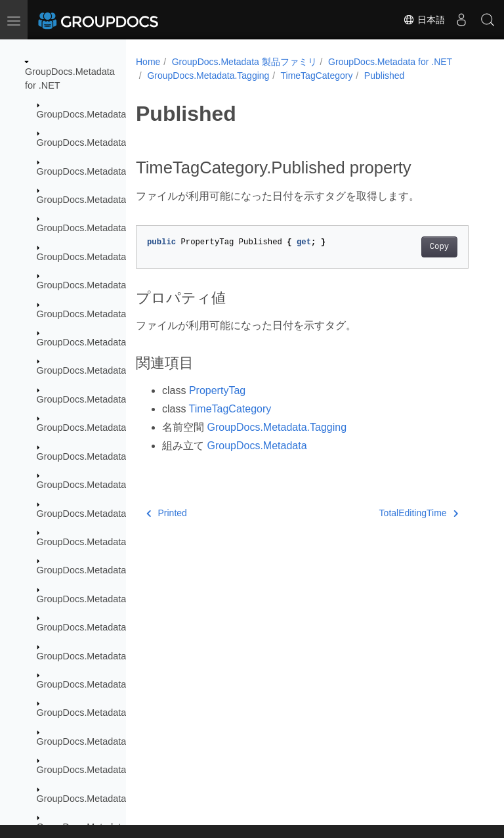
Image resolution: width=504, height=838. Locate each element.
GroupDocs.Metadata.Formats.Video (114, 570)
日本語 (424, 20)
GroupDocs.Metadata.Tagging (208, 76)
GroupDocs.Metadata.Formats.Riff (109, 542)
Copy (439, 247)
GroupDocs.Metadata (82, 114)
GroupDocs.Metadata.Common (102, 143)
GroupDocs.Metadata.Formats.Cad (110, 314)
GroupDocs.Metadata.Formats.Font (111, 428)
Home (148, 62)
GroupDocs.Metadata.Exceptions (106, 171)
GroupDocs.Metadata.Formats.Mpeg (114, 485)
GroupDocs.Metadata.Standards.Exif (114, 656)
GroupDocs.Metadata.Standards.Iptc (114, 713)
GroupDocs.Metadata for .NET (390, 62)
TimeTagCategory (317, 76)
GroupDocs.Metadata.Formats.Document (123, 342)
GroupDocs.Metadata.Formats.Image (115, 456)
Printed (167, 513)
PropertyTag (217, 390)
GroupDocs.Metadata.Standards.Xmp (115, 799)
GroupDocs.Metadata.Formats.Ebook (115, 370)
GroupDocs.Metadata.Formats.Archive (117, 228)
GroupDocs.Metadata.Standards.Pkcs (116, 741)
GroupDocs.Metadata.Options (99, 599)
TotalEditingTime (419, 513)
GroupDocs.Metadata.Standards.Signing (121, 770)
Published (385, 76)
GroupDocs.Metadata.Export (96, 200)
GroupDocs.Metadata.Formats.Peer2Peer (124, 514)
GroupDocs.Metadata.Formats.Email (114, 399)
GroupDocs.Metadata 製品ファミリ (244, 62)
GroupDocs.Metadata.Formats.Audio (114, 257)
